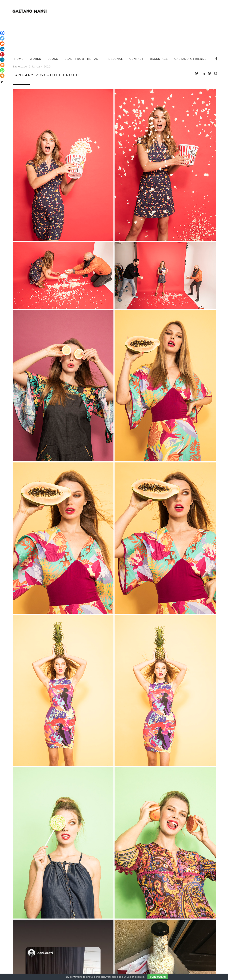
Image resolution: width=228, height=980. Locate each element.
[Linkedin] (2, 49)
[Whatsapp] (2, 70)
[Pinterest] (2, 54)
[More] (2, 76)
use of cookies (135, 977)
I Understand (158, 977)
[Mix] (2, 65)
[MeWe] (2, 60)
